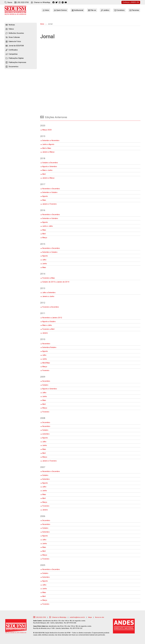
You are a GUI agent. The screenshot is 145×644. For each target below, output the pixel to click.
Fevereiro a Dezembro (51, 307)
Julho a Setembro (49, 293)
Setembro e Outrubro (50, 218)
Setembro (46, 479)
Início (42, 24)
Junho (45, 264)
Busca (8, 2)
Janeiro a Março (48, 152)
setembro (46, 434)
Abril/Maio (46, 363)
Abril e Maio (47, 148)
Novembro (46, 344)
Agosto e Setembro (50, 166)
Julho (44, 260)
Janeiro (45, 333)
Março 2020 (47, 130)
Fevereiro (46, 370)
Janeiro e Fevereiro (49, 204)
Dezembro (46, 381)
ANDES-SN (131, 2)
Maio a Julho (47, 325)
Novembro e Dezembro (51, 189)
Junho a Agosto (48, 144)
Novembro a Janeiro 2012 (52, 318)
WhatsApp (41, 2)
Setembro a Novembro (51, 140)
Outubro (45, 385)
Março (45, 238)
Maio (44, 200)
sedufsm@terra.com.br (77, 617)
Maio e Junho (47, 170)
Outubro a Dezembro (50, 163)
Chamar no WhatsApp (58, 617)
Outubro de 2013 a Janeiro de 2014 (56, 282)
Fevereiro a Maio (49, 278)
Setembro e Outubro (50, 192)
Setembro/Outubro (49, 347)
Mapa (90, 617)
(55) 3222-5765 (22, 2)
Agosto (45, 196)
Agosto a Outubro (49, 321)
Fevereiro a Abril (48, 329)
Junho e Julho (48, 226)
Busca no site (100, 617)
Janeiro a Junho (48, 296)
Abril (44, 174)
